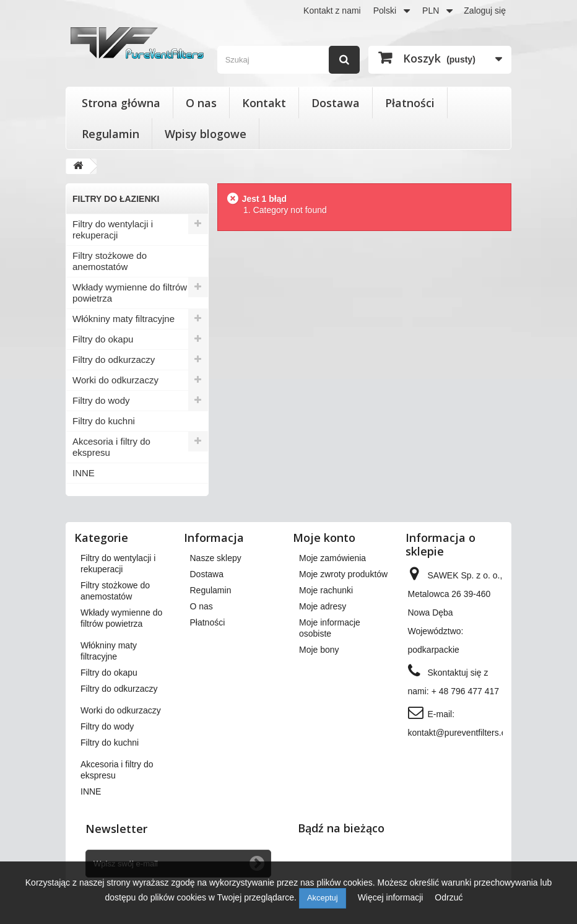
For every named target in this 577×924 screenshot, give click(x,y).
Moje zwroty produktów (343, 574)
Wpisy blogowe (206, 134)
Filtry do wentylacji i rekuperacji (113, 229)
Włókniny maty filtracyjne (124, 319)
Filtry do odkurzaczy (114, 360)
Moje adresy (323, 606)
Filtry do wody (101, 400)
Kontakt (264, 103)
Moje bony (319, 650)
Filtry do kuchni (104, 421)
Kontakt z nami (332, 11)
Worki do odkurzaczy (115, 380)
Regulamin (111, 134)
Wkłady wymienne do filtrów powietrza (130, 293)
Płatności (410, 103)
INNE (84, 473)
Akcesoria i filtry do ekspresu (111, 447)
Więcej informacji (392, 897)
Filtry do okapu (103, 339)
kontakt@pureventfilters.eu (460, 733)
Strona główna (121, 103)
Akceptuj (323, 898)
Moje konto (324, 538)
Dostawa (336, 103)
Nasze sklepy (216, 558)
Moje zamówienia (332, 558)
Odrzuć (449, 897)
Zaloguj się (485, 11)
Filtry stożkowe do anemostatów (110, 261)
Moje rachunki (326, 590)
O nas (201, 103)
